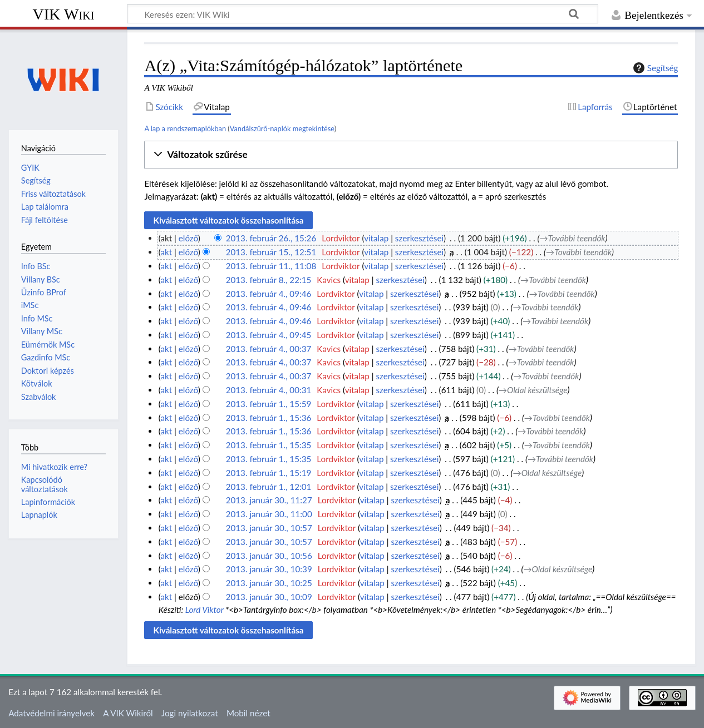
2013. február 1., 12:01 (269, 487)
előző (188, 238)
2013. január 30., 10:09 (269, 597)
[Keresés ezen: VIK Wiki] (363, 14)
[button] (411, 155)
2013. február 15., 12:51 (271, 252)
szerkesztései (419, 238)
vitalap (376, 238)
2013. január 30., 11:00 (269, 514)
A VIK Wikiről (128, 713)
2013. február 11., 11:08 (271, 266)
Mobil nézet (248, 713)
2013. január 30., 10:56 (269, 556)
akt (166, 252)
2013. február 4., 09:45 (269, 335)
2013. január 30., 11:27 (269, 500)
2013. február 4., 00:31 (269, 390)
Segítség (654, 68)
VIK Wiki (64, 14)
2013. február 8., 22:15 (269, 280)
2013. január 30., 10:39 (269, 569)
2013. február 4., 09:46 (269, 294)
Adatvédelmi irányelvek (51, 713)
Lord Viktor (205, 610)
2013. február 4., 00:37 (269, 349)
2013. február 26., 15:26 (271, 238)
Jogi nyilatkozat (190, 713)
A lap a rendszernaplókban (185, 128)
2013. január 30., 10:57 (269, 528)
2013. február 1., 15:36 (269, 418)
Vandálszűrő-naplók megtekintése (282, 128)
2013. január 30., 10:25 (269, 583)
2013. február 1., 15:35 (269, 445)
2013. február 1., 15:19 (269, 473)
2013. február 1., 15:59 (269, 404)
